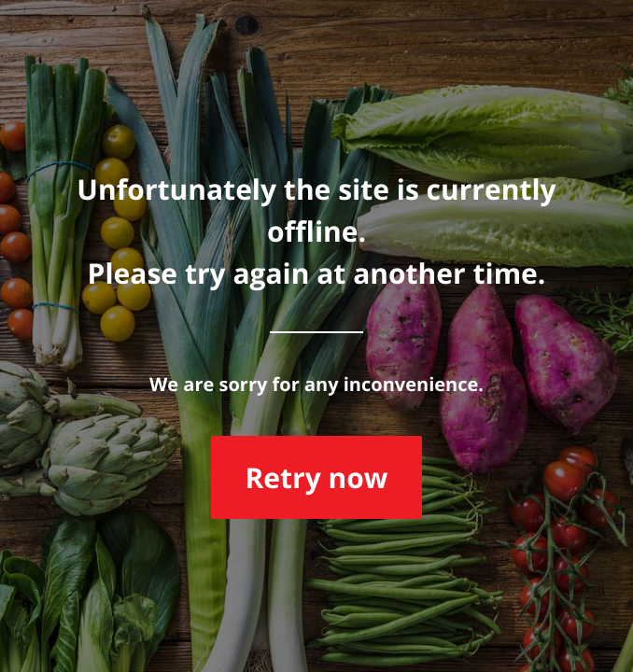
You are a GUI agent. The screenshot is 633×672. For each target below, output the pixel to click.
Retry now (316, 477)
